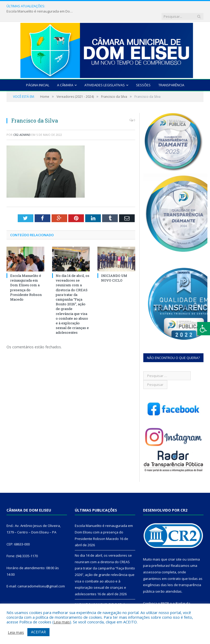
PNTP (165, 593)
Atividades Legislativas (105, 75)
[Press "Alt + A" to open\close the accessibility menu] (204, 329)
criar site (175, 549)
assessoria (152, 562)
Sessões (143, 75)
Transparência (171, 75)
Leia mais (62, 622)
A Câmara (65, 75)
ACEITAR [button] (38, 632)
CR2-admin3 (22, 124)
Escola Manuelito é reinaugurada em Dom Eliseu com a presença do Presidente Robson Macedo (83, 6)
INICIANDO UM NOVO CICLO (114, 268)
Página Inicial (38, 75)
